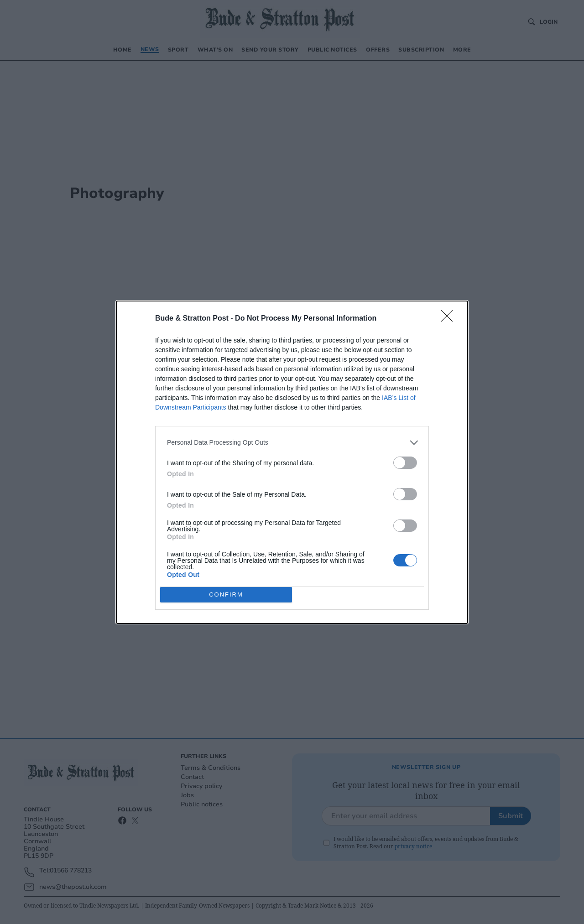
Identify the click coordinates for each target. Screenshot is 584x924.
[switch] (405, 463)
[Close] (450, 319)
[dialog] (292, 462)
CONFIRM (226, 594)
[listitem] (292, 443)
